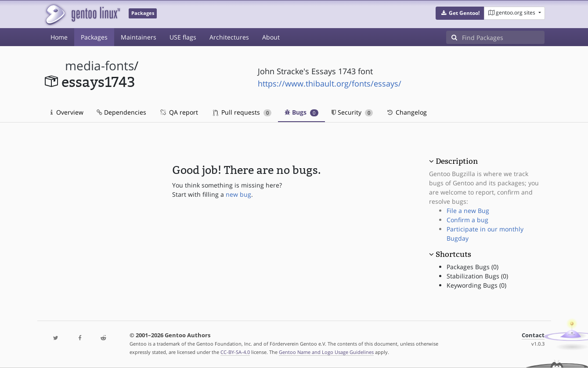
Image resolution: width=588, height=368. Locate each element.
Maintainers (139, 37)
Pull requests (242, 112)
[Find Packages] (503, 37)
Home (59, 37)
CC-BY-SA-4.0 (235, 352)
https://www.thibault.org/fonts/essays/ (330, 83)
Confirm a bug (467, 220)
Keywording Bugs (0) (476, 285)
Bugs (301, 112)
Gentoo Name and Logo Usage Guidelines (326, 352)
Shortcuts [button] (453, 254)
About (271, 37)
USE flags (183, 37)
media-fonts (99, 66)
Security (352, 112)
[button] (460, 13)
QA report (179, 112)
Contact (533, 335)
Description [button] (457, 161)
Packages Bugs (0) (473, 267)
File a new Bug (468, 211)
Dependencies (121, 112)
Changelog (406, 112)
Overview (67, 112)
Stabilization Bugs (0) (477, 276)
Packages (94, 37)
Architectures (229, 37)
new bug (238, 194)
